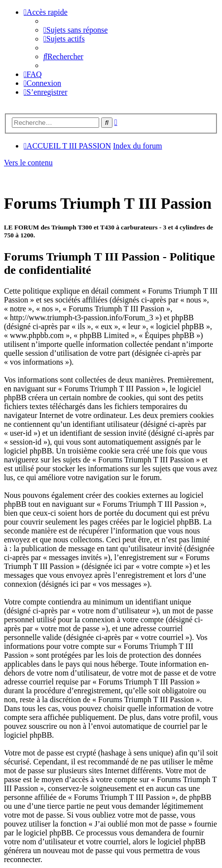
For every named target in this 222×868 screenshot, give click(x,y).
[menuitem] (75, 30)
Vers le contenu (28, 163)
